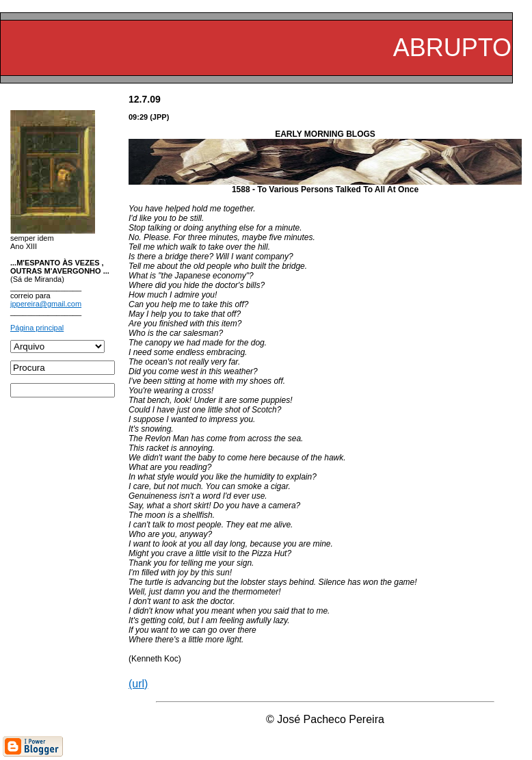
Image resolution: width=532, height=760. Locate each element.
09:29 (138, 117)
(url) (138, 684)
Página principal (37, 328)
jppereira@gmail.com (46, 304)
